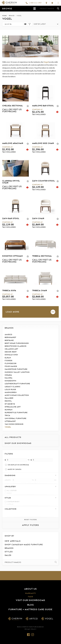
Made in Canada (15, 469)
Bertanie (9, 340)
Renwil (8, 401)
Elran (8, 358)
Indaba (8, 375)
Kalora (9, 378)
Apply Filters (31, 525)
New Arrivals (13, 541)
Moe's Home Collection (17, 395)
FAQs (30, 597)
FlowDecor (11, 363)
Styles (9, 552)
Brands (9, 328)
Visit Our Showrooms (30, 600)
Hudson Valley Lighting (17, 372)
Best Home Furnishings (17, 343)
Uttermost (10, 421)
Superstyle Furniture (16, 413)
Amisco (8, 335)
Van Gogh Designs (14, 424)
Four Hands (11, 366)
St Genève (10, 404)
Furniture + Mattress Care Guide (30, 609)
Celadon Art (11, 349)
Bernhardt (10, 337)
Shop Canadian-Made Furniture (24, 545)
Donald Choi (11, 355)
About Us (31, 589)
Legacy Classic (13, 387)
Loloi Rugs (10, 390)
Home (4, 16)
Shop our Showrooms (18, 443)
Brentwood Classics (16, 346)
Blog (31, 605)
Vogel (8, 427)
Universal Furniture (16, 418)
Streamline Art (13, 407)
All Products (13, 437)
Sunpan (9, 410)
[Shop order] (45, 24)
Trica (7, 415)
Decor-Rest (11, 352)
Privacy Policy (30, 629)
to (29, 460)
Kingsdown (10, 381)
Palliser (9, 398)
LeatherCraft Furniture (17, 384)
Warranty (31, 593)
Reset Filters (31, 520)
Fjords (9, 361)
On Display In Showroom (18, 465)
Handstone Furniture (16, 369)
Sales (8, 555)
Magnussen (11, 392)
